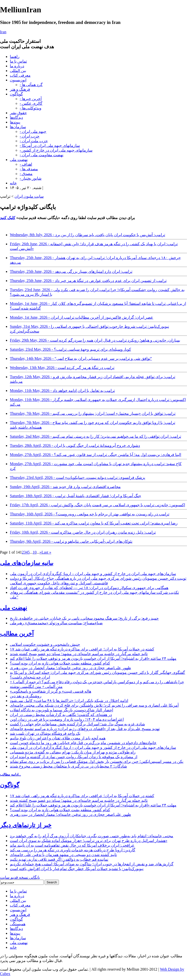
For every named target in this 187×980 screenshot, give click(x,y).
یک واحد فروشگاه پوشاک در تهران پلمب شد (45, 733)
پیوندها (15, 122)
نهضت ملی (19, 160)
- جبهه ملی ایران (33, 131)
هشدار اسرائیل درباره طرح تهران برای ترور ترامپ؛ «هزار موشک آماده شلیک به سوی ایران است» (89, 841)
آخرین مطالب (17, 634)
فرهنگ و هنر (20, 89)
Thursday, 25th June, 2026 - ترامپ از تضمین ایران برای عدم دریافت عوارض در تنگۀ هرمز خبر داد (88, 281)
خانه (13, 183)
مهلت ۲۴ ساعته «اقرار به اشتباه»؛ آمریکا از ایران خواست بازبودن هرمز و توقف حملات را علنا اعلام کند (93, 658)
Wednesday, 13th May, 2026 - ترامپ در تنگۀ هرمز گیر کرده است (62, 368)
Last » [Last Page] (46, 552)
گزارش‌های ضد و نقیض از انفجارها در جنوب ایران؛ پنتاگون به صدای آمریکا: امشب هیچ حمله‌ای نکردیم (92, 864)
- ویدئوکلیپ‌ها (31, 108)
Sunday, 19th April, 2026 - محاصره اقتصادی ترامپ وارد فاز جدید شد (65, 487)
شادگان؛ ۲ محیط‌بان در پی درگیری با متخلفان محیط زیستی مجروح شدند (68, 766)
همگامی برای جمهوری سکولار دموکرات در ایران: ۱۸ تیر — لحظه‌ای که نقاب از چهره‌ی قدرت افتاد (89, 588)
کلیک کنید (8, 218)
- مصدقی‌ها (29, 169)
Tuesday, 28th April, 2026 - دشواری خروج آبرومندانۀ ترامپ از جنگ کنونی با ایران (75, 446)
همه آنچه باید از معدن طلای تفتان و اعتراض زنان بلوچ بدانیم (58, 738)
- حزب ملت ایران (34, 141)
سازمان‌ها (18, 127)
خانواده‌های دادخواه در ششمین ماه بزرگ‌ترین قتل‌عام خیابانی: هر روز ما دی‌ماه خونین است (83, 743)
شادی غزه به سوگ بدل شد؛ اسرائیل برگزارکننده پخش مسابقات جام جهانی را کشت (77, 724)
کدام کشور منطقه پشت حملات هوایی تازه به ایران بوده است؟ (60, 663)
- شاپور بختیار (31, 178)
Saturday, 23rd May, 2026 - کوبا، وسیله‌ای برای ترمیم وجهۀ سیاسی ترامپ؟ (70, 349)
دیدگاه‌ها (16, 117)
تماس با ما (18, 61)
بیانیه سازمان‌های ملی (27, 563)
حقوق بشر (18, 113)
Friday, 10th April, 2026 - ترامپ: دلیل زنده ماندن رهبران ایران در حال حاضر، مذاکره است (83, 532)
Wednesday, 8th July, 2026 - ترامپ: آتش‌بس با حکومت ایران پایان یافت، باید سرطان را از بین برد (87, 235)
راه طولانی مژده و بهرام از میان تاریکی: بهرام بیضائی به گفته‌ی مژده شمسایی (73, 752)
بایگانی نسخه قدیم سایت (20, 877)
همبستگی (18, 924)
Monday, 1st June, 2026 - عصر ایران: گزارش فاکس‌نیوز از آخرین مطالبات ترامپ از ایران (82, 317)
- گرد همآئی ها (31, 85)
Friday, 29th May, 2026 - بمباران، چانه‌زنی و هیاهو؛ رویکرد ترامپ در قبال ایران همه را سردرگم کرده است (95, 340)
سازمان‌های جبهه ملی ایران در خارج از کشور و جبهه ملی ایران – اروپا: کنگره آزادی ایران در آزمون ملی (93, 574)
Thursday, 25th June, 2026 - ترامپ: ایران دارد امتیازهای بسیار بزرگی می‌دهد (71, 271)
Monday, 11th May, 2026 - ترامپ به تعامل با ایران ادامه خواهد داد (62, 391)
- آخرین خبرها (31, 99)
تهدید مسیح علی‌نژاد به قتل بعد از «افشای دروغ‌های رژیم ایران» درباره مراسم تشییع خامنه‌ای (85, 729)
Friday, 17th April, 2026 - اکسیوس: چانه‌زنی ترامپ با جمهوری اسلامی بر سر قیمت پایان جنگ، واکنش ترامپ (97, 505)
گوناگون (16, 94)
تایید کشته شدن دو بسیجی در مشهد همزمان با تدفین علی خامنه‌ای (63, 855)
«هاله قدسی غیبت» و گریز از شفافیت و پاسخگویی (51, 691)
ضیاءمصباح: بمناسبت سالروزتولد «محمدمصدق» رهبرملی (56, 623)
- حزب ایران (30, 136)
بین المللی (18, 71)
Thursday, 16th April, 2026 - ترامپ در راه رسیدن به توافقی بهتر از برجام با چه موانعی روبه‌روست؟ (90, 514)
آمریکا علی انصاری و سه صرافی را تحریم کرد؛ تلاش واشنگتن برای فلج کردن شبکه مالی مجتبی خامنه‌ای (94, 705)
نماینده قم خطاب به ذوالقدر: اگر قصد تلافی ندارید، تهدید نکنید (59, 859)
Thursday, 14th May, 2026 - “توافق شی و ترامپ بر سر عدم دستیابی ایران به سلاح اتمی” (81, 359)
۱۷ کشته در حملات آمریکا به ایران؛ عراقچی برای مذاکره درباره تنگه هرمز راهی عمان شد (82, 649)
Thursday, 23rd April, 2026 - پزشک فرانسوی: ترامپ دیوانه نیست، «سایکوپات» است (77, 478)
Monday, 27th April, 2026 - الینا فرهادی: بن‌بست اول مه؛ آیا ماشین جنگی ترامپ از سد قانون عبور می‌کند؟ (95, 455)
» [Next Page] (40, 552)
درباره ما (17, 66)
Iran (3, 32)
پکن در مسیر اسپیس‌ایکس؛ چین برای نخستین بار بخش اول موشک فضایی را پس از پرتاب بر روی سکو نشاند (97, 761)
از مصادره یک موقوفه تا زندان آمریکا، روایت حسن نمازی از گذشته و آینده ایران (74, 757)
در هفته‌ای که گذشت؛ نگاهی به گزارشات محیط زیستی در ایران (61, 715)
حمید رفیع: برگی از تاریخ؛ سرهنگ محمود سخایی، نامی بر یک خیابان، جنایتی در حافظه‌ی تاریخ (84, 618)
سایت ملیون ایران (29, 196)
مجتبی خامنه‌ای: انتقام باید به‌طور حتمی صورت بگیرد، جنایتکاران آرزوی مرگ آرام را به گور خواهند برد (92, 836)
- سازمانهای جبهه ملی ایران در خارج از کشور (56, 150)
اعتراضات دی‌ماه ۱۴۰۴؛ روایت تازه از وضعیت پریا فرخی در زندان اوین (67, 719)
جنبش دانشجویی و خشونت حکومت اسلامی (45, 644)
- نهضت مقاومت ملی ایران (42, 155)
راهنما (15, 57)
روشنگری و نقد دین (26, 696)
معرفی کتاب (20, 75)
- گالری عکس (31, 103)
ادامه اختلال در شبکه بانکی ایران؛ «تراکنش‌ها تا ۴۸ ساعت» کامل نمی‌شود (69, 701)
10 (34, 552)
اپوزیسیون (18, 80)
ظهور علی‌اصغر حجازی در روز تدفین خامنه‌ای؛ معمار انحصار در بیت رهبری (70, 668)
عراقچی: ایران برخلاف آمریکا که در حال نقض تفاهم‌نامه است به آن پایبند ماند (72, 845)
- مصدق (26, 174)
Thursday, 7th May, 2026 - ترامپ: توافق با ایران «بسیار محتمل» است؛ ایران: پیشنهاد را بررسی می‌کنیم (93, 413)
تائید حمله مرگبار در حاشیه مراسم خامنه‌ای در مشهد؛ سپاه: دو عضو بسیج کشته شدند (79, 654)
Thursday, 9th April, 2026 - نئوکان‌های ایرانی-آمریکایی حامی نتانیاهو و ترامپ (71, 541)
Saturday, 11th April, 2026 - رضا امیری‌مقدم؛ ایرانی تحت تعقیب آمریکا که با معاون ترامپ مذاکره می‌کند (94, 523)
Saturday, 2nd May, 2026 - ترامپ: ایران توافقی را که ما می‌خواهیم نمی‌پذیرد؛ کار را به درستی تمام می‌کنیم (95, 436)
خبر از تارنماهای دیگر (26, 825)
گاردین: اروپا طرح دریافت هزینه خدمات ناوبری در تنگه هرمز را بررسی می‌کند (73, 850)
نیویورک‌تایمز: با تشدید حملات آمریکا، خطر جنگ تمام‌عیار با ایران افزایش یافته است (77, 869)
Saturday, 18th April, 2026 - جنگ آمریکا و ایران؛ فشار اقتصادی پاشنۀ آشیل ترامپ (76, 496)
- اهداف (26, 164)
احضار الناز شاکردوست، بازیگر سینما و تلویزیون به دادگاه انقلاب (61, 710)
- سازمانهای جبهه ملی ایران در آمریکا (50, 146)
